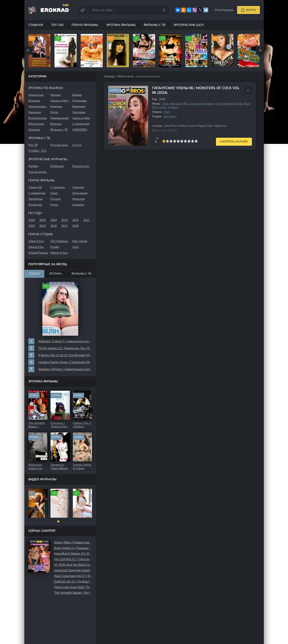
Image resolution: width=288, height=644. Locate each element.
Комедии (56, 106)
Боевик (77, 95)
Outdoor (173, 107)
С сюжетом (58, 187)
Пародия (78, 187)
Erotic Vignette (224, 104)
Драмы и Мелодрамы (60, 101)
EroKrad (55, 10)
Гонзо (54, 193)
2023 (64, 220)
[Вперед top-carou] (260, 50)
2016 (75, 226)
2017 (64, 226)
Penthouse (57, 166)
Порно (34, 274)
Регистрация (224, 10)
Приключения (60, 118)
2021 (86, 220)
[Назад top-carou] (28, 50)
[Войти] (248, 10)
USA (167, 112)
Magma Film (36, 247)
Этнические (80, 193)
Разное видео (38, 172)
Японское (79, 199)
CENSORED (80, 130)
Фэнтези (56, 124)
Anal (165, 104)
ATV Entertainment (60, 241)
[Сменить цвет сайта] (83, 10)
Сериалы (34, 130)
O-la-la (77, 145)
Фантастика (36, 124)
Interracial (175, 104)
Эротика (56, 274)
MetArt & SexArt (60, 253)
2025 (43, 220)
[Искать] (164, 10)
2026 (32, 220)
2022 (75, 220)
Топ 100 (57, 25)
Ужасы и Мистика (82, 118)
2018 (53, 226)
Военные (34, 101)
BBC (186, 104)
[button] (58, 521)
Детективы (79, 101)
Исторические (38, 118)
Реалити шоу (81, 166)
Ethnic (239, 104)
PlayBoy (33, 166)
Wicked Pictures (38, 253)
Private (55, 247)
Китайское (35, 205)
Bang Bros (170, 116)
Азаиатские (36, 95)
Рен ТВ (33, 145)
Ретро (54, 112)
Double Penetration (202, 104)
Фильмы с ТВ (154, 25)
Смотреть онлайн (234, 142)
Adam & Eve (36, 241)
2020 (32, 226)
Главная (36, 25)
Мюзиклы (35, 112)
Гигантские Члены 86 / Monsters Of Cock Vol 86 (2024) (196, 90)
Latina (163, 107)
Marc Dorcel (80, 241)
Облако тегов (125, 76)
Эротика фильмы (121, 25)
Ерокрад (109, 76)
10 (196, 141)
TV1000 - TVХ (37, 151)
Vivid (75, 247)
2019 (43, 226)
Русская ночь (59, 145)
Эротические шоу (189, 25)
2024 (53, 220)
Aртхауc (55, 95)
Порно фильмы (85, 25)
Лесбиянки (36, 199)
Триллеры (79, 112)
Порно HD (35, 187)
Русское (56, 199)
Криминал (79, 106)
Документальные (38, 106)
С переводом (81, 124)
